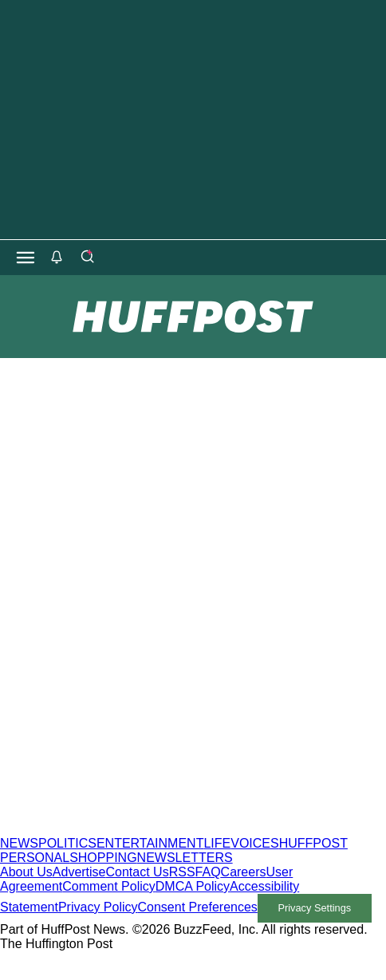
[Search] (87, 258)
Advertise (79, 872)
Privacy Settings (314, 908)
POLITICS (67, 843)
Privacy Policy (98, 907)
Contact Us (138, 872)
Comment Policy (108, 886)
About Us (26, 872)
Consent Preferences (198, 907)
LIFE (217, 843)
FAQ (208, 872)
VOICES (254, 843)
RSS (182, 872)
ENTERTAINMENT (150, 843)
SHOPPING (103, 858)
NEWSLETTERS (185, 858)
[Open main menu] (26, 258)
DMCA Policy (193, 886)
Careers (244, 872)
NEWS (19, 843)
